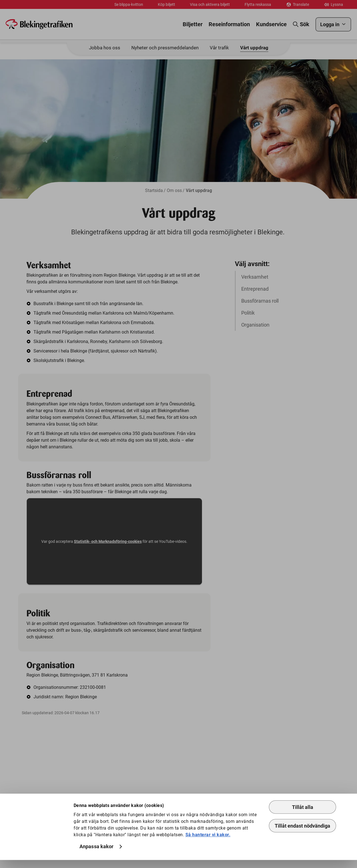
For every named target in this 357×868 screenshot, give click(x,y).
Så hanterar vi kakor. (208, 843)
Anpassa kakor (97, 855)
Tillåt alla (303, 815)
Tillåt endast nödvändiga (302, 834)
